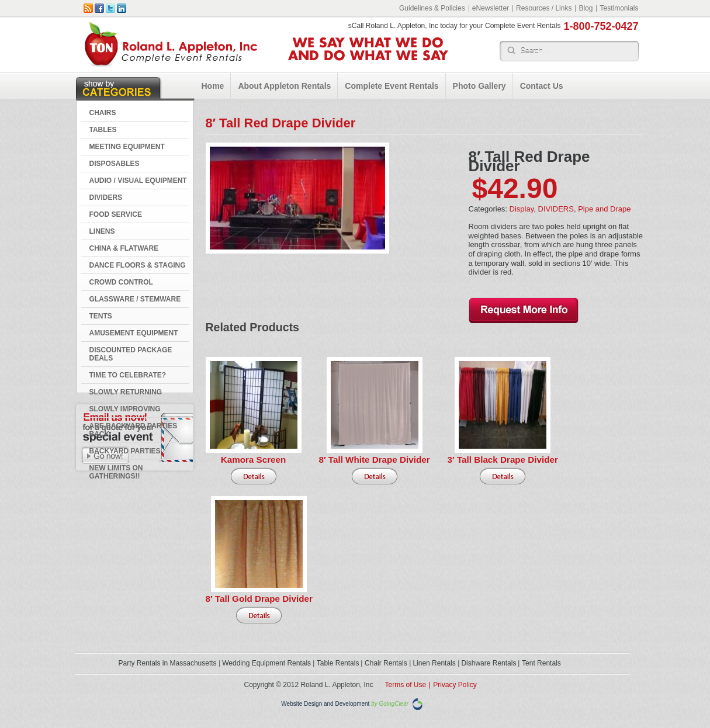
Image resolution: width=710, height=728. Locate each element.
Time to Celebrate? (128, 375)
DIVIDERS (106, 197)
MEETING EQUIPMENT (127, 147)
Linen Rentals (434, 663)
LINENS (102, 231)
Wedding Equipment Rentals (266, 663)
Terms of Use (406, 685)
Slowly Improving (125, 409)
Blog (586, 8)
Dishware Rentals (489, 663)
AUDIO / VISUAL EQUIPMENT (138, 181)
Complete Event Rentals (392, 86)
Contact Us (542, 86)
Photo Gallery (479, 86)
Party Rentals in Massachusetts (168, 663)
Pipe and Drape (604, 209)
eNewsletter (491, 8)
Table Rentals (338, 663)
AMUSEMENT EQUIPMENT (134, 333)
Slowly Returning (126, 392)
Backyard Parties (125, 451)
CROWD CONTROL (121, 282)
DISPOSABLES (115, 164)
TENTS (101, 316)
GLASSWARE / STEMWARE (135, 299)
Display (522, 209)
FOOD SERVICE (116, 214)
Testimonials (619, 8)
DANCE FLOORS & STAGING (138, 265)
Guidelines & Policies (432, 8)
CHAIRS (103, 113)
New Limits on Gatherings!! (116, 472)
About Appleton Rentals (284, 86)
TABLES (103, 130)
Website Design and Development (325, 704)
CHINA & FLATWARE (124, 248)
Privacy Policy (455, 685)
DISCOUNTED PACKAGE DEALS (131, 354)
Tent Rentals (541, 663)
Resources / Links (544, 8)
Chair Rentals (386, 663)
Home (213, 86)
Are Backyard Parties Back (134, 430)
